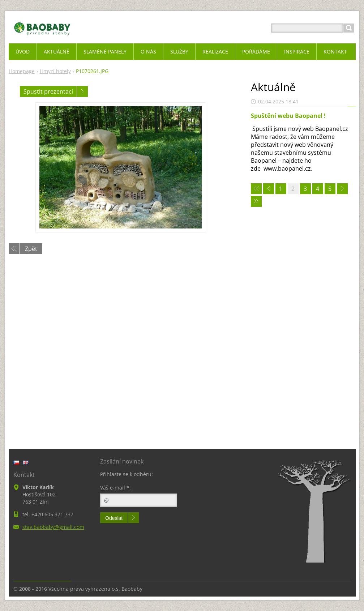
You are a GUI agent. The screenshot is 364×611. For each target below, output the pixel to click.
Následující (82, 91)
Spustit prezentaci (48, 91)
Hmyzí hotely (55, 71)
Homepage (22, 71)
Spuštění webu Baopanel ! (288, 116)
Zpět (31, 249)
